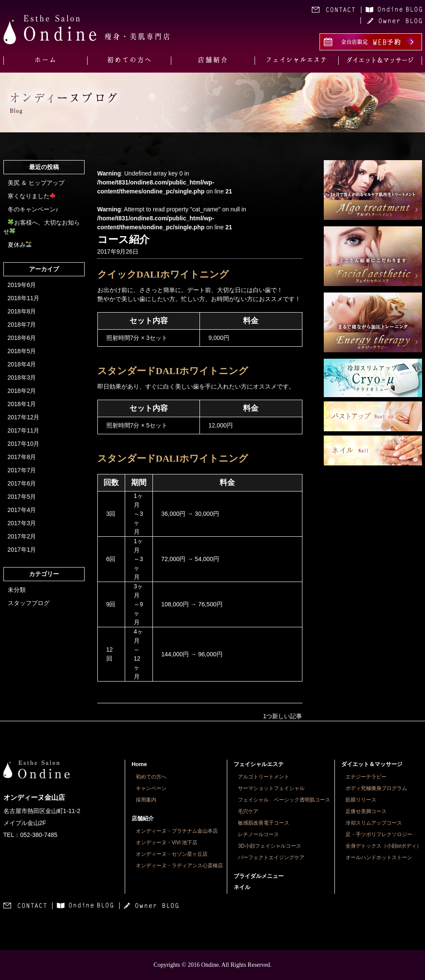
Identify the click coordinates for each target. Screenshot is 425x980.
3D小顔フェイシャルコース (269, 846)
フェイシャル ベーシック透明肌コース (284, 800)
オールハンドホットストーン (379, 857)
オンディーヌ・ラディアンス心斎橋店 (179, 866)
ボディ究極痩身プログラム (376, 788)
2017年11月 (24, 430)
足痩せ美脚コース (366, 811)
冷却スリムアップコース (374, 823)
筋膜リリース (361, 800)
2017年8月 (22, 457)
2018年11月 (24, 298)
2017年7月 (22, 470)
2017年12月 (24, 417)
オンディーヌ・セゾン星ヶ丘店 (172, 854)
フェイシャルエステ (259, 764)
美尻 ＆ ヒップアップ (36, 183)
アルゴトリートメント (264, 777)
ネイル (242, 887)
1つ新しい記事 (283, 716)
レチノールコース (258, 834)
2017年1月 (22, 550)
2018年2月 (22, 391)
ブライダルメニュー (259, 876)
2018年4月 (22, 364)
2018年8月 (22, 311)
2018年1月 (22, 404)
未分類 (17, 590)
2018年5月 (22, 351)
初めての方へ (151, 777)
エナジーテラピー (366, 777)
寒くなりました (32, 196)
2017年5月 (22, 497)
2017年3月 (22, 523)
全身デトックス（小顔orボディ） (384, 846)
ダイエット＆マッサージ (372, 764)
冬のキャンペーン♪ (33, 209)
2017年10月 (24, 444)
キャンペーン (151, 788)
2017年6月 (22, 483)
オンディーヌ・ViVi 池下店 (167, 843)
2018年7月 (22, 325)
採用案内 (146, 800)
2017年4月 (22, 510)
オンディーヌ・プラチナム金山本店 (177, 831)
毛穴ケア (248, 811)
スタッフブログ (29, 603)
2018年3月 (22, 377)
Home (139, 764)
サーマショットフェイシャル (271, 788)
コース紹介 (123, 239)
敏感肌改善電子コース (264, 823)
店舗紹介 (143, 818)
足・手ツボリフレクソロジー (379, 834)
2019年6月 (22, 285)
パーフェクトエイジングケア (271, 857)
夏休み (20, 245)
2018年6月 (22, 338)
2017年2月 (22, 536)
